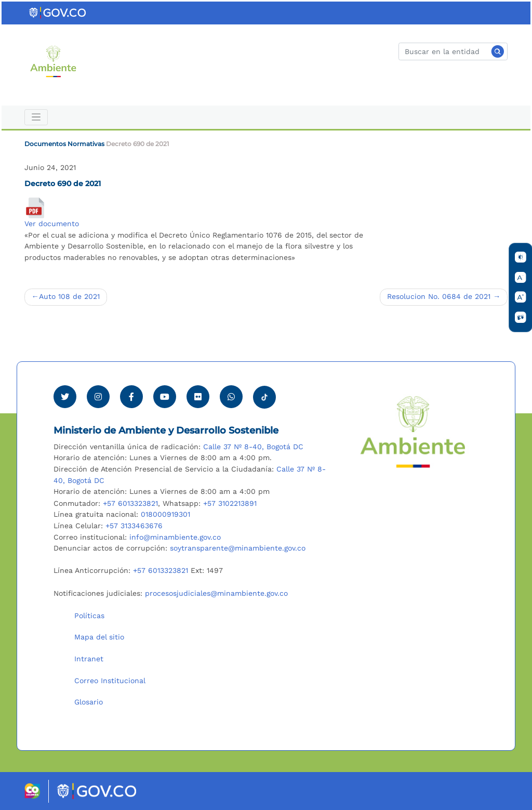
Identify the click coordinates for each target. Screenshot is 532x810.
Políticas (89, 616)
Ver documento (52, 224)
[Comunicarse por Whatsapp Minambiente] (231, 397)
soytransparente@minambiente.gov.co (238, 548)
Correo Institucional (110, 681)
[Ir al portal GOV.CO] (58, 12)
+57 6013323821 (130, 503)
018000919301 (165, 514)
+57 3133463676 (134, 526)
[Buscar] (453, 51)
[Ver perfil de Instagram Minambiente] (98, 397)
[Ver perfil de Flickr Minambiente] (198, 397)
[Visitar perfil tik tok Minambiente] (264, 394)
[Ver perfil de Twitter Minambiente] (65, 397)
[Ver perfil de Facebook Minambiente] (131, 397)
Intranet (89, 659)
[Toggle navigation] (36, 117)
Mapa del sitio (99, 637)
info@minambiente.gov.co (175, 537)
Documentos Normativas (64, 144)
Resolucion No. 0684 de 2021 (439, 296)
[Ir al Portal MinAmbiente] (53, 61)
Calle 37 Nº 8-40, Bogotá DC (253, 447)
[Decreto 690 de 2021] (35, 208)
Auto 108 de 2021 (69, 296)
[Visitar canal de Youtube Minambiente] (165, 397)
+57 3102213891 (230, 503)
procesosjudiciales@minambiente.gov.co (216, 593)
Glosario (89, 702)
